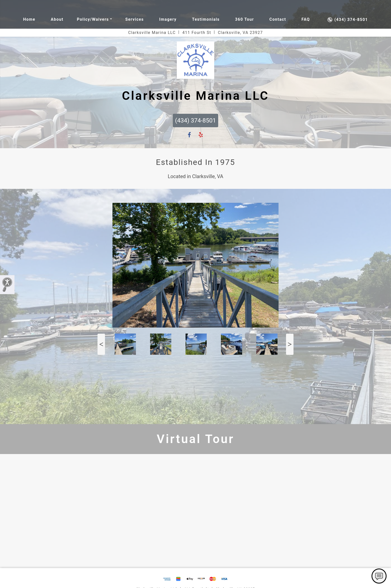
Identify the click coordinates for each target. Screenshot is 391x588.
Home (29, 19)
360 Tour (245, 19)
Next (290, 344)
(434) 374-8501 (348, 20)
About (57, 19)
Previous (101, 344)
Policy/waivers (93, 19)
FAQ (306, 19)
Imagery (168, 19)
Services (135, 19)
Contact (278, 19)
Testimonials (206, 19)
